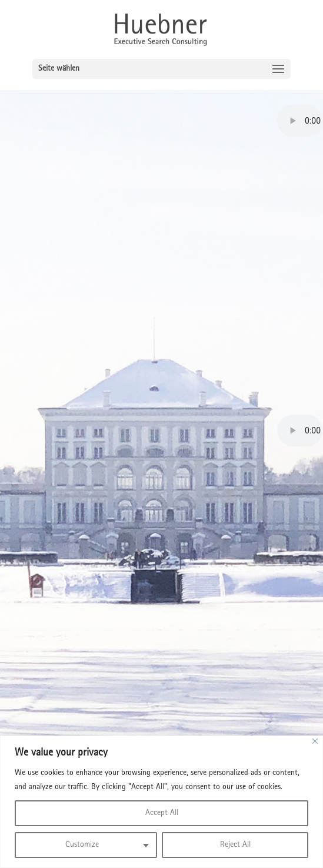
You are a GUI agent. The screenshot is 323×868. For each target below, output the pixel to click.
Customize (82, 845)
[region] (161, 802)
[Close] (315, 741)
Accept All (162, 813)
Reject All (235, 845)
